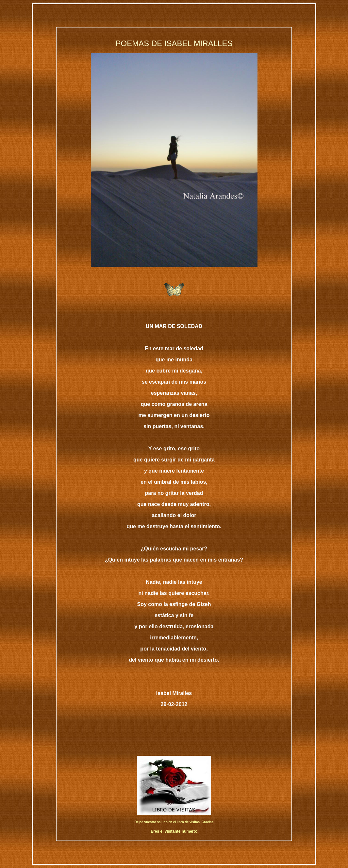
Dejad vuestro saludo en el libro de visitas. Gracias (174, 822)
